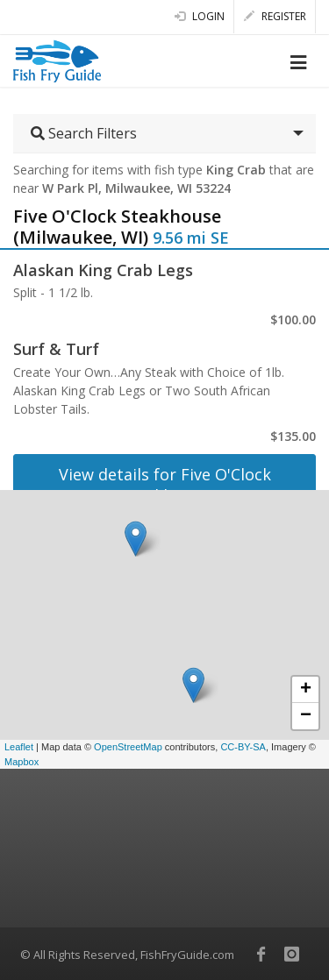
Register (275, 16)
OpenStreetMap (128, 747)
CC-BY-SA (243, 747)
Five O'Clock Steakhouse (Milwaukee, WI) (117, 227)
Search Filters (84, 133)
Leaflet (19, 747)
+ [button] (306, 690)
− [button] (306, 716)
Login (200, 16)
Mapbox (21, 762)
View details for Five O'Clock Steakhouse (165, 485)
